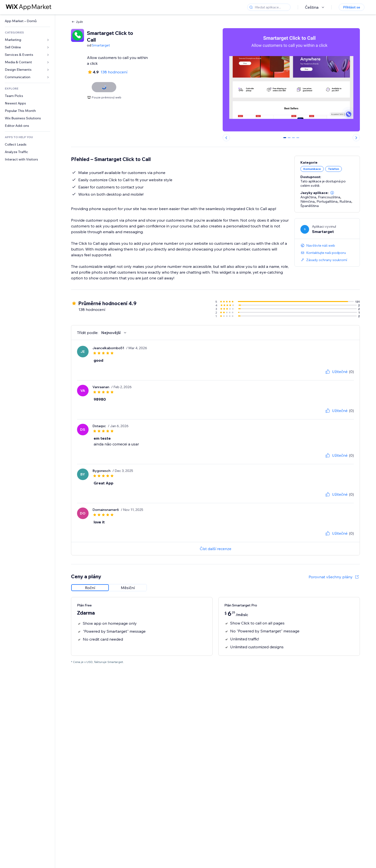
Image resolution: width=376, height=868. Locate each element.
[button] (332, 193)
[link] (27, 21)
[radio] (90, 588)
